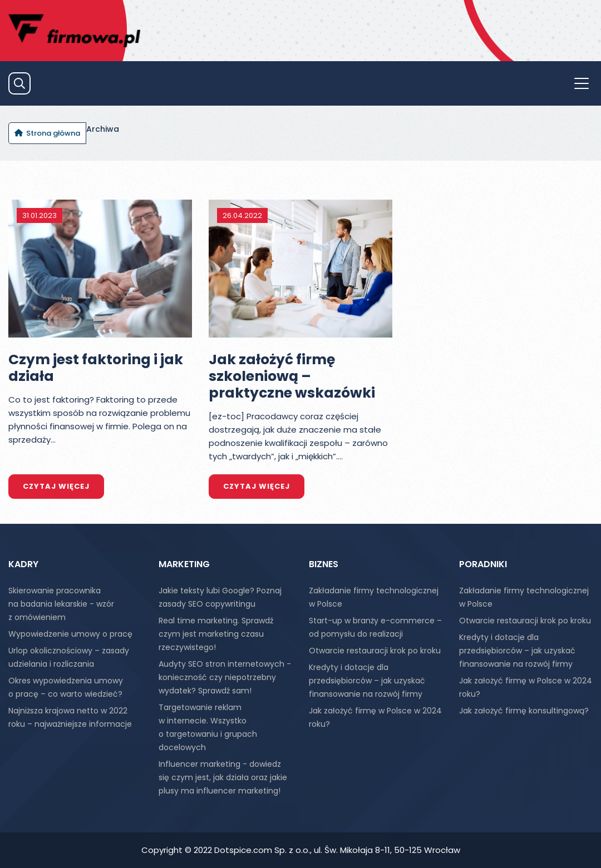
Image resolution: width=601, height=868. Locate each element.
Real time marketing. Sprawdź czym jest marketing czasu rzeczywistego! (216, 634)
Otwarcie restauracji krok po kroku (375, 651)
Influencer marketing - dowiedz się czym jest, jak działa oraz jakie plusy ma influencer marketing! (223, 777)
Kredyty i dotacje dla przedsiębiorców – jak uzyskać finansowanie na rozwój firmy (367, 681)
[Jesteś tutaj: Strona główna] (47, 133)
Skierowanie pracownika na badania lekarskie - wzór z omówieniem (61, 604)
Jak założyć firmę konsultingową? (524, 711)
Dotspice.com (243, 850)
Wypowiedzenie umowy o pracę (70, 634)
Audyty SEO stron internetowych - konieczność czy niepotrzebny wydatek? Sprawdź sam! (225, 677)
